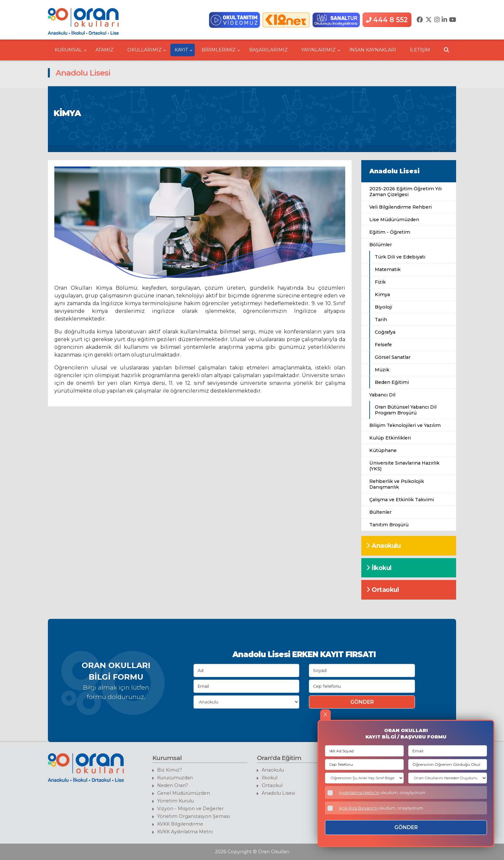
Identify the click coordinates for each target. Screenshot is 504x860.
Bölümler (381, 245)
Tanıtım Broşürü (389, 525)
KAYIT (184, 50)
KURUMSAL (71, 50)
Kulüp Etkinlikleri (390, 438)
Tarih (381, 320)
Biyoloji (383, 307)
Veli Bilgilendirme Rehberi (401, 207)
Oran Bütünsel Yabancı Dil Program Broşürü (406, 410)
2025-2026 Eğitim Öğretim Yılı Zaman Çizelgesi (405, 192)
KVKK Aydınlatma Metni (185, 832)
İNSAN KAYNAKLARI (373, 50)
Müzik (382, 370)
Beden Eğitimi (392, 382)
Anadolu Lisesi (394, 171)
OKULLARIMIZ (147, 50)
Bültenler (380, 512)
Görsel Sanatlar (393, 357)
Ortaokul (382, 590)
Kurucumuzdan (175, 778)
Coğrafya (385, 332)
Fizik (380, 282)
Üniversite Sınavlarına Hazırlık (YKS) (404, 466)
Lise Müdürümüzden (394, 220)
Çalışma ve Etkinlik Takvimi (402, 500)
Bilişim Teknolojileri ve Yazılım (405, 425)
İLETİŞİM (420, 50)
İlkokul (379, 568)
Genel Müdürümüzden (184, 793)
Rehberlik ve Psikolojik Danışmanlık (397, 484)
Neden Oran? (173, 785)
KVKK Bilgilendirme (180, 824)
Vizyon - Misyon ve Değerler (190, 809)
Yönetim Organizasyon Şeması (194, 816)
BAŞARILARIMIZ (268, 50)
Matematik (388, 269)
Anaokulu (383, 546)
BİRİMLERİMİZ (221, 50)
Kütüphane (383, 450)
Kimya (382, 294)
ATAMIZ (104, 50)
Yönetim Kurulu (175, 801)
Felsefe (383, 345)
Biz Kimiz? (170, 770)
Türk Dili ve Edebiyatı (400, 257)
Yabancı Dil (382, 395)
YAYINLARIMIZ (321, 50)
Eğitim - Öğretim (390, 232)
